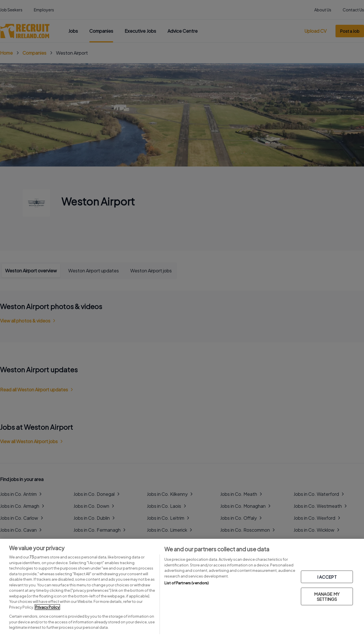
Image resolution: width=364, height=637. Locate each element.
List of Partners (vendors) (187, 583)
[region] (182, 588)
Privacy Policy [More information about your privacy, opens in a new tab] (47, 607)
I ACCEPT (327, 577)
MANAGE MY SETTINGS (327, 596)
